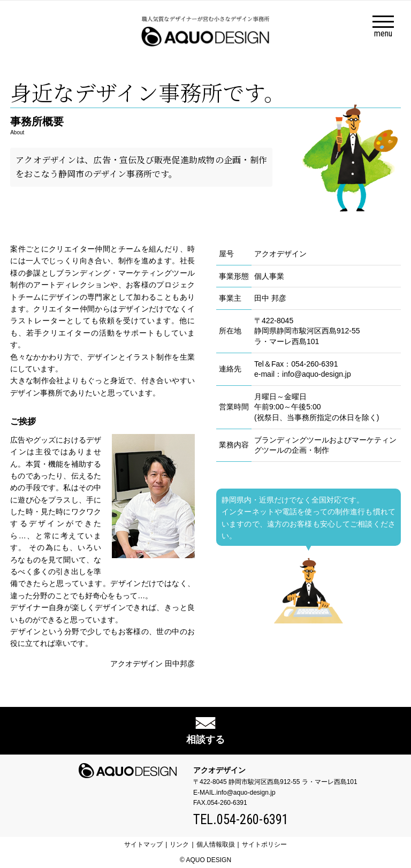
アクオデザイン (219, 770)
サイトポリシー (264, 844)
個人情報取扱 (216, 844)
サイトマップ (143, 844)
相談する (205, 740)
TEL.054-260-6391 (241, 820)
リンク (179, 844)
